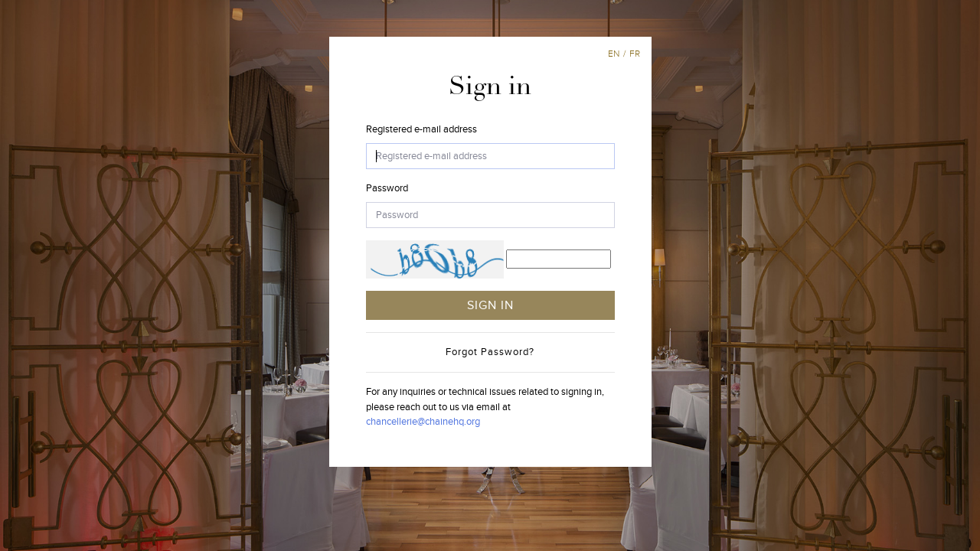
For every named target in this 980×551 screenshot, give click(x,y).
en (614, 54)
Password (387, 188)
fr (635, 54)
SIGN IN (490, 305)
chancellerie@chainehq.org (423, 422)
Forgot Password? (490, 352)
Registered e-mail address (421, 129)
